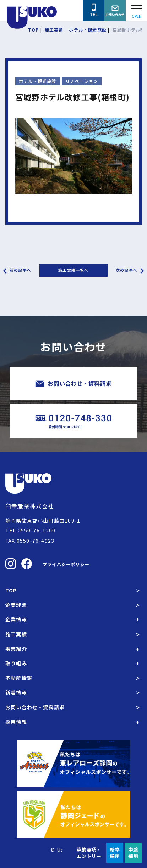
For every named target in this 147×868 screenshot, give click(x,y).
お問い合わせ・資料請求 (35, 707)
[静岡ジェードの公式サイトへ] (73, 815)
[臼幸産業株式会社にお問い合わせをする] (115, 11)
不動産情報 (19, 678)
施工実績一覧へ (73, 270)
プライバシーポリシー (66, 564)
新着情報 (16, 692)
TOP (11, 590)
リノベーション (82, 81)
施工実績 (16, 634)
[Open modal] (136, 11)
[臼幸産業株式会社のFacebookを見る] (27, 564)
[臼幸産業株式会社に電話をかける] (94, 11)
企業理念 (16, 605)
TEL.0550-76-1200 (30, 530)
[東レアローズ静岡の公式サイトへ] (73, 763)
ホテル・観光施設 (38, 81)
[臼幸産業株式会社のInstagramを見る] (11, 564)
